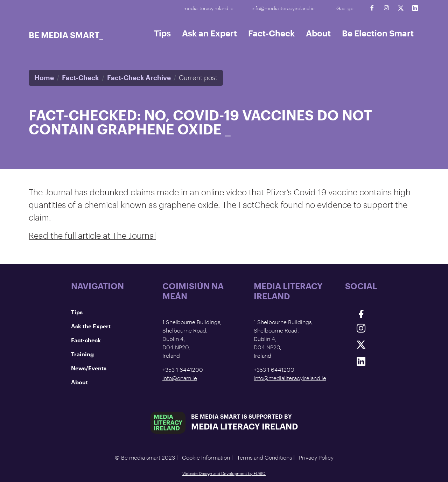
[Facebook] (372, 8)
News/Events (89, 368)
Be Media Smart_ (66, 35)
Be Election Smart (378, 33)
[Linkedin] (415, 8)
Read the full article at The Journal (92, 235)
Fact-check (86, 340)
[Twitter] (401, 8)
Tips (162, 33)
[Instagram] (386, 8)
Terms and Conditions (264, 457)
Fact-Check (271, 33)
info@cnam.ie (180, 378)
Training (82, 354)
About (318, 33)
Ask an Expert (209, 33)
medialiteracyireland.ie (208, 8)
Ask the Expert (91, 326)
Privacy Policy (316, 457)
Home (44, 78)
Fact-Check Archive (139, 78)
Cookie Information (206, 457)
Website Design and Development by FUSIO (224, 473)
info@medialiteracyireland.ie (283, 8)
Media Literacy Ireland (244, 426)
